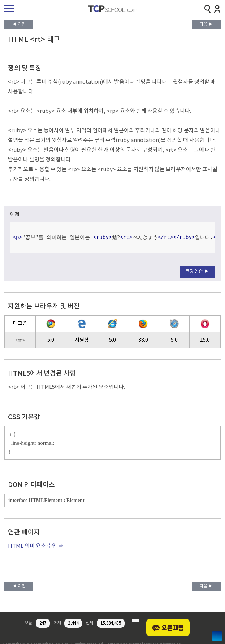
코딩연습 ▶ (197, 272)
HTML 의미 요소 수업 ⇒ (36, 546)
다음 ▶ (206, 24)
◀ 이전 (19, 24)
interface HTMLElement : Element (46, 500)
